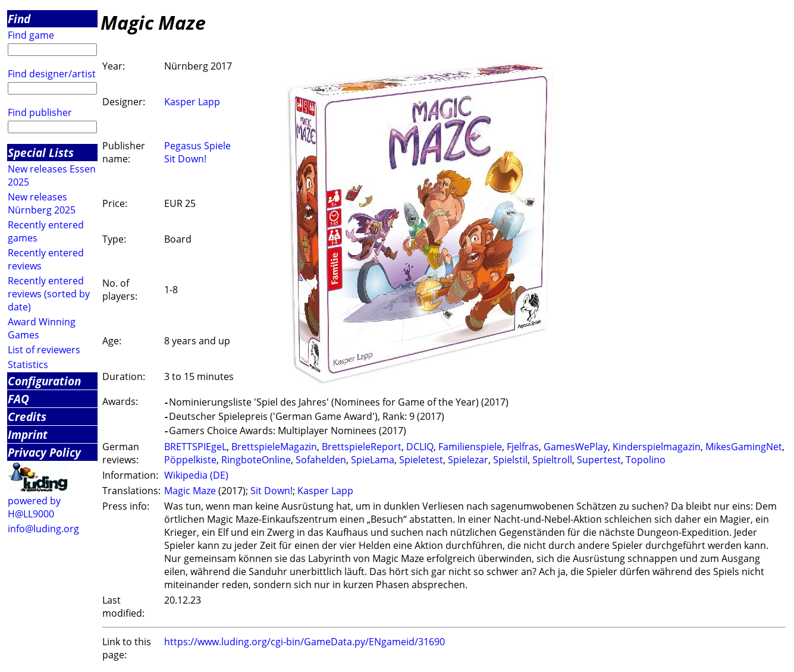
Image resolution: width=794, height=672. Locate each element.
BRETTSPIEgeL (195, 447)
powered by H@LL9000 (34, 507)
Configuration (44, 381)
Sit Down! (185, 159)
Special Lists (41, 153)
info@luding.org (43, 529)
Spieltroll (552, 460)
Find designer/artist (52, 74)
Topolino (646, 460)
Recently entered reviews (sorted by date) (49, 294)
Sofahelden (321, 460)
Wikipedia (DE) (196, 475)
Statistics (28, 365)
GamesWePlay (576, 447)
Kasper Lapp (192, 102)
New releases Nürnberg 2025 (42, 203)
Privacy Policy (44, 452)
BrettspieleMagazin (274, 447)
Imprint (28, 434)
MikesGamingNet (744, 447)
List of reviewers (44, 350)
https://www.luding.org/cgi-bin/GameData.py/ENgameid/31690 (305, 642)
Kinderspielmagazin (657, 447)
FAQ (18, 399)
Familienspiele (470, 447)
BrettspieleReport (362, 447)
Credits (27, 417)
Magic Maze (190, 491)
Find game (31, 35)
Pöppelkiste (190, 460)
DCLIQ (420, 447)
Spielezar (468, 460)
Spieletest (421, 460)
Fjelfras (523, 447)
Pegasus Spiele (197, 146)
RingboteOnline (256, 460)
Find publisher (40, 112)
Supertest (599, 460)
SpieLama (373, 460)
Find (19, 19)
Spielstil (510, 460)
